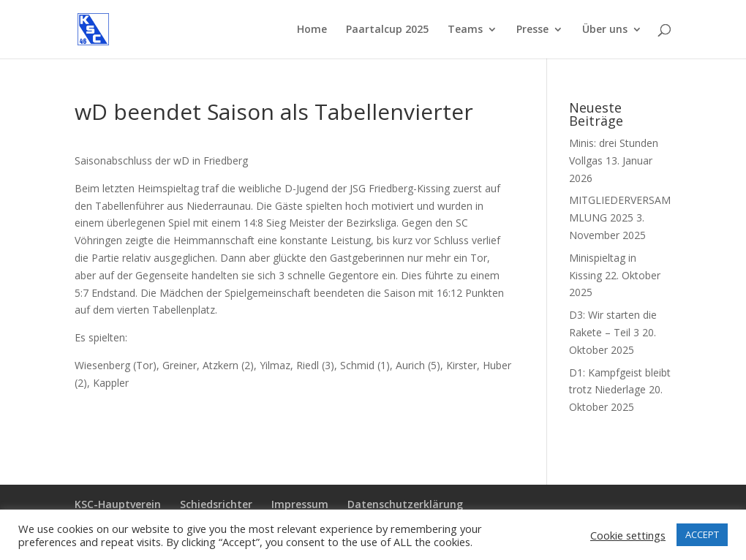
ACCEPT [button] (702, 534)
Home (312, 30)
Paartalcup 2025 (387, 30)
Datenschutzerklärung (405, 504)
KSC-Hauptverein (118, 504)
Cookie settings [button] (628, 535)
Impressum (300, 504)
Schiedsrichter (216, 504)
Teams (465, 30)
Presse (532, 30)
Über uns (605, 30)
